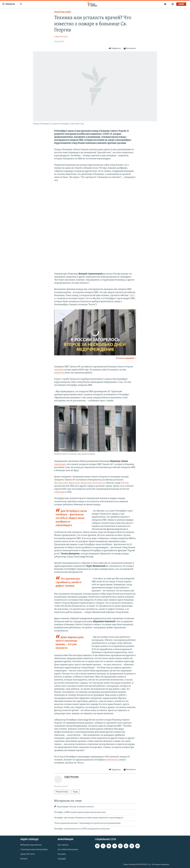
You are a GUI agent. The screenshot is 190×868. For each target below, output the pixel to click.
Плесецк (125, 483)
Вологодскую (99, 483)
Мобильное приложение (31, 845)
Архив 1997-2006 (28, 854)
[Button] (115, 48)
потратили (60, 373)
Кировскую (86, 483)
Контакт (24, 859)
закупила (59, 370)
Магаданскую (61, 483)
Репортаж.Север (63, 12)
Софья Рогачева (61, 37)
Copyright (62, 859)
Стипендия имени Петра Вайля (34, 850)
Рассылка (62, 854)
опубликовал (112, 760)
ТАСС (132, 295)
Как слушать (63, 845)
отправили (60, 492)
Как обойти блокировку (68, 850)
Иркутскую (74, 483)
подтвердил (60, 464)
